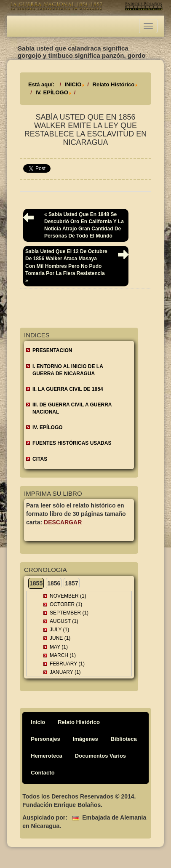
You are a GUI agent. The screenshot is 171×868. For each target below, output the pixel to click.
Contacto (43, 773)
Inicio (38, 722)
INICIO (73, 84)
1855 (36, 583)
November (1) (68, 596)
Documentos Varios (100, 756)
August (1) (64, 621)
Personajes (45, 739)
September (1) (69, 613)
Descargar (63, 522)
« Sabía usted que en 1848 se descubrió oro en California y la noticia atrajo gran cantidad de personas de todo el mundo (84, 225)
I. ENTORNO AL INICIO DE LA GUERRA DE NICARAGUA (68, 370)
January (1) (65, 672)
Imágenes (85, 739)
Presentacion (52, 350)
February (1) (67, 664)
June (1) (60, 638)
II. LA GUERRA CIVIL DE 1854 (68, 389)
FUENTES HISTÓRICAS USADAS (72, 443)
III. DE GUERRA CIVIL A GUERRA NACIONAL (72, 408)
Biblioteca (124, 739)
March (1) (63, 655)
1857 (71, 583)
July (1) (59, 630)
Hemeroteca (46, 756)
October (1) (66, 604)
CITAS (40, 459)
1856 (54, 583)
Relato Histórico (114, 84)
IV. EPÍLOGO (52, 92)
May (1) (59, 647)
